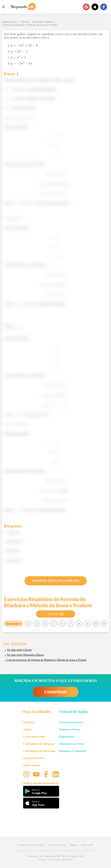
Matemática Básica (43, 22)
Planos (74, 845)
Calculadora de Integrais (39, 744)
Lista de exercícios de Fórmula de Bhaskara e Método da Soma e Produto (47, 660)
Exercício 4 (13, 624)
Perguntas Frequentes (73, 751)
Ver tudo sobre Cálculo (19, 650)
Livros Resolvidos (34, 737)
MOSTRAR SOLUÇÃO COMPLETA (56, 581)
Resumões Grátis (34, 758)
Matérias (29, 722)
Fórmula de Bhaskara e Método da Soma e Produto (30, 25)
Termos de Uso (57, 845)
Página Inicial (9, 22)
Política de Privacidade (31, 845)
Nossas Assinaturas (71, 722)
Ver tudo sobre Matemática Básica (25, 655)
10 (96, 623)
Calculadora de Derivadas (39, 751)
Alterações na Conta (72, 744)
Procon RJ (87, 845)
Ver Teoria (55, 614)
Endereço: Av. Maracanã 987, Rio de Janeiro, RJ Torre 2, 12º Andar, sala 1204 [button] (55, 858)
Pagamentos (67, 737)
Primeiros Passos (70, 729)
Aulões (27, 729)
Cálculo (25, 22)
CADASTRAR (56, 692)
